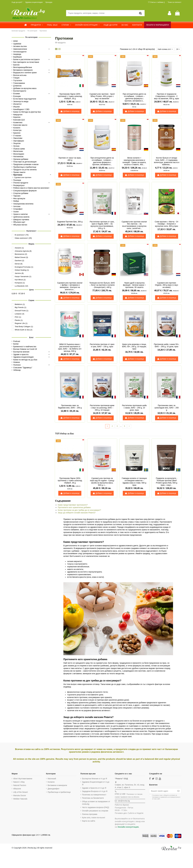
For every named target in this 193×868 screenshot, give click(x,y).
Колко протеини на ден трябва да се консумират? (79, 510)
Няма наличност (23, 238)
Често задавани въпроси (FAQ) (95, 808)
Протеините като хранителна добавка (74, 508)
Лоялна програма (89, 815)
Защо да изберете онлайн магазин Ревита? (77, 513)
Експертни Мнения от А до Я (94, 779)
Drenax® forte (22, 311)
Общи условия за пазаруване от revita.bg (96, 803)
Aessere (19, 248)
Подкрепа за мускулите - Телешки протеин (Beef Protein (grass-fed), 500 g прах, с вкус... (167, 482)
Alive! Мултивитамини (23, 779)
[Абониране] (178, 792)
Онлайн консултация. (128, 827)
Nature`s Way (19, 782)
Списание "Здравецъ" (23, 368)
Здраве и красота (21, 354)
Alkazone (17, 789)
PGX (18, 317)
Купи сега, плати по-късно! (93, 818)
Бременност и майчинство (25, 347)
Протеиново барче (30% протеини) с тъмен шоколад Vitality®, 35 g (70, 97)
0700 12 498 (119, 794)
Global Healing (22, 270)
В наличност (22, 235)
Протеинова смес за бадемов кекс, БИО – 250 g (70, 407)
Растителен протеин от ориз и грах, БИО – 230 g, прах (102, 346)
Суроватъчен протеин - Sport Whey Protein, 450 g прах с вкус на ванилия (102, 97)
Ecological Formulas (24, 267)
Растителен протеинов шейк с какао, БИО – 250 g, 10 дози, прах (134, 408)
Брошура (49, 2)
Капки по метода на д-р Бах (25, 360)
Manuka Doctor (20, 796)
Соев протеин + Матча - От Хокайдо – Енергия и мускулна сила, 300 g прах (167, 224)
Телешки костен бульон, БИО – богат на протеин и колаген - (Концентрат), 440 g (102, 285)
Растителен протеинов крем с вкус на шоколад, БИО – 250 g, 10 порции (102, 408)
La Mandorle (21, 286)
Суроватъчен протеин (23, 177)
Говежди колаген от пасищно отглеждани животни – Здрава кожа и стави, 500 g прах (134, 482)
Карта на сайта (88, 821)
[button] (37, 25)
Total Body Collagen (24, 327)
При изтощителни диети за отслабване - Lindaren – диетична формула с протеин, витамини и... (134, 98)
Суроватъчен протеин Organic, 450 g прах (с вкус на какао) (167, 285)
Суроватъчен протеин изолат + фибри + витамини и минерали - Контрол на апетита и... (70, 286)
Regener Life (21, 323)
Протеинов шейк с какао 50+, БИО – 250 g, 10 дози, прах (167, 346)
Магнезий (52, 779)
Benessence (21, 254)
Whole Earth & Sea (24, 330)
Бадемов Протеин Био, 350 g (70, 222)
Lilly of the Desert (21, 793)
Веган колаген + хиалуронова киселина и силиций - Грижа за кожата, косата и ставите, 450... (134, 161)
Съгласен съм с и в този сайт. (165, 798)
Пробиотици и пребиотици (59, 793)
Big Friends (21, 307)
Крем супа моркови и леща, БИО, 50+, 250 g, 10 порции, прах (134, 347)
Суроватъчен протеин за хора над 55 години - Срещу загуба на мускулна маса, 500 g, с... (102, 482)
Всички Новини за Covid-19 (25, 349)
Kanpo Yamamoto (23, 276)
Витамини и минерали (57, 786)
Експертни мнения (21, 352)
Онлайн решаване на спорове (95, 811)
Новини (17, 362)
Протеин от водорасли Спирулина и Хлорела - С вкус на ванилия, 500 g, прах (167, 97)
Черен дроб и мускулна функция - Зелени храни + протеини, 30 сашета (134, 285)
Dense (19, 264)
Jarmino (19, 273)
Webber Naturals (20, 799)
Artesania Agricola (23, 251)
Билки (16, 344)
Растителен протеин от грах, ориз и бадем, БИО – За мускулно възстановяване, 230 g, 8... (102, 225)
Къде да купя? (17, 2)
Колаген (51, 782)
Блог (31, 337)
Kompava (20, 283)
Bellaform (20, 304)
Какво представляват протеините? (73, 505)
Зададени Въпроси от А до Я (94, 792)
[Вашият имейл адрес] (162, 792)
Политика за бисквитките (93, 799)
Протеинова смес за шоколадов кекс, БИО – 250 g (167, 408)
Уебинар (17, 370)
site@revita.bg (123, 801)
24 (178, 49)
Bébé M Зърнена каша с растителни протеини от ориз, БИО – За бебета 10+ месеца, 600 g (70, 348)
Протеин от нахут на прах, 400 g (70, 159)
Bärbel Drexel (21, 257)
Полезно (17, 365)
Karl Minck (20, 280)
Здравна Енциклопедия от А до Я (95, 784)
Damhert (19, 261)
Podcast (17, 341)
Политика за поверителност (94, 795)
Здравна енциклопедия (34, 2)
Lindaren (20, 314)
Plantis (19, 320)
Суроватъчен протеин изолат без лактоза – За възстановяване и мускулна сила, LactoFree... (134, 225)
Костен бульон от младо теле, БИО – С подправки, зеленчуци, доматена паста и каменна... (167, 161)
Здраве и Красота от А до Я (94, 788)
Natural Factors (20, 786)
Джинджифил (53, 789)
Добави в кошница (70, 111)
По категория (31, 37)
